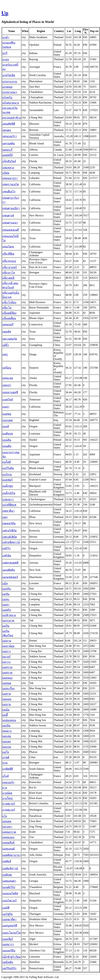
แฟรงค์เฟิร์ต (10, 537)
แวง (5, 788)
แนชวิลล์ (8, 400)
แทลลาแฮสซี (10, 392)
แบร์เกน (7, 474)
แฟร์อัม (7, 556)
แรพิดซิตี (8, 769)
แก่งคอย (7, 87)
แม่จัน (6, 594)
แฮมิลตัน (8, 962)
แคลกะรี (7, 150)
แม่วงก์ (7, 657)
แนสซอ (7, 414)
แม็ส (5, 583)
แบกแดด (8, 420)
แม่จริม (7, 589)
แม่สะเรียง (8, 688)
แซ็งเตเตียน (9, 318)
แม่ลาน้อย (8, 646)
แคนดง (7, 130)
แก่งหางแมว (10, 92)
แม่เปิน (6, 726)
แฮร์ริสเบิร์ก (9, 968)
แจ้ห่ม (6, 173)
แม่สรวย (7, 667)
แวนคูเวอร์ (9, 804)
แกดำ (6, 37)
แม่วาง (6, 662)
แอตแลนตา (9, 881)
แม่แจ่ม (7, 736)
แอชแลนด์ (9, 849)
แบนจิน (7, 440)
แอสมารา (8, 944)
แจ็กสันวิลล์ (9, 161)
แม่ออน (7, 699)
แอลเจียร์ (8, 939)
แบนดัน (7, 446)
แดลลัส (7, 332)
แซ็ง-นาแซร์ (10, 267)
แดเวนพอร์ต (10, 339)
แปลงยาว (8, 499)
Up (5, 13)
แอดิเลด (7, 875)
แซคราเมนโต (11, 184)
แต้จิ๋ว (6, 345)
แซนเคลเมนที (11, 230)
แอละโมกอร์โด (12, 933)
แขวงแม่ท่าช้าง (12, 118)
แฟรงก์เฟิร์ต (10, 531)
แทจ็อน (7, 368)
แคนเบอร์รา (10, 136)
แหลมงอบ (8, 837)
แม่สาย (7, 694)
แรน (5, 763)
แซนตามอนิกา (11, 208)
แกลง (6, 59)
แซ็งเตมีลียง (9, 313)
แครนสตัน (9, 143)
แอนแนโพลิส (10, 893)
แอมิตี (6, 908)
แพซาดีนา (8, 511)
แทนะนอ (8, 378)
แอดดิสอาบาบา (12, 855)
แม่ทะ (6, 599)
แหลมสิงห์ (8, 843)
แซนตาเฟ (8, 215)
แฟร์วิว (7, 548)
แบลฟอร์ (8, 480)
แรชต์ (6, 757)
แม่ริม (6, 626)
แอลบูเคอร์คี (10, 926)
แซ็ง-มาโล (9, 273)
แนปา (6, 407)
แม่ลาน (7, 641)
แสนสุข (7, 821)
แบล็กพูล (8, 486)
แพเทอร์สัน (9, 523)
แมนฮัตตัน (9, 570)
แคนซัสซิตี (9, 124)
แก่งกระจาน (10, 82)
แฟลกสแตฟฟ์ (10, 563)
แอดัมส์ (7, 861)
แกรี (5, 53)
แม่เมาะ (7, 731)
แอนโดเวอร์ (10, 901)
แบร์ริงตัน (8, 468)
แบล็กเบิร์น (9, 493)
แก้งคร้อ (7, 97)
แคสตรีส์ (8, 155)
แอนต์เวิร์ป (9, 887)
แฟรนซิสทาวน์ (11, 542)
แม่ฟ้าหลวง (9, 615)
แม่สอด (7, 683)
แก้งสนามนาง (11, 103)
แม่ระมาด (8, 621)
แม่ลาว (7, 651)
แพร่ (5, 517)
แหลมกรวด (9, 832)
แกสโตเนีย (9, 75)
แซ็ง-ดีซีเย (8, 254)
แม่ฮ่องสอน (9, 720)
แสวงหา (7, 827)
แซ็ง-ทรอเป (9, 261)
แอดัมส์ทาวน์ (10, 868)
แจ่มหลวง (8, 168)
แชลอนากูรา (10, 178)
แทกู (5, 354)
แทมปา (7, 385)
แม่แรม (7, 747)
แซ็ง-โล (7, 308)
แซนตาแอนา (10, 223)
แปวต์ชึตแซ (9, 505)
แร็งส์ (6, 776)
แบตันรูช (8, 434)
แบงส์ (6, 426)
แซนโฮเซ (8, 247)
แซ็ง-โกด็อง (9, 302)
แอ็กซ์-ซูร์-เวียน (11, 957)
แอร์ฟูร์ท (8, 914)
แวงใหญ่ (8, 798)
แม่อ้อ (6, 710)
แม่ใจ (6, 752)
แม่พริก (7, 610)
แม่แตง (7, 741)
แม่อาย (7, 704)
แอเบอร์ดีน (9, 950)
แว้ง (5, 816)
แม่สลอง (7, 678)
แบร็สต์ (7, 462)
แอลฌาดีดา (9, 919)
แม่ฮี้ (5, 715)
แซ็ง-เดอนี (8, 278)
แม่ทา (6, 605)
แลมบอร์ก (8, 782)
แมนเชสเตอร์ (10, 577)
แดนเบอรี (8, 324)
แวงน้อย (7, 793)
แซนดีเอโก (9, 192)
